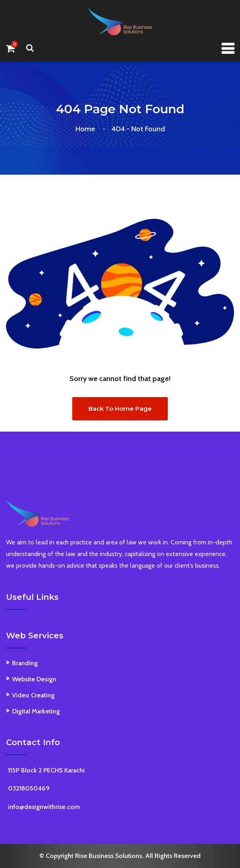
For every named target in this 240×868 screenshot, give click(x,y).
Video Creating (33, 695)
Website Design (34, 679)
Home (87, 129)
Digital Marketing (36, 711)
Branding (25, 663)
